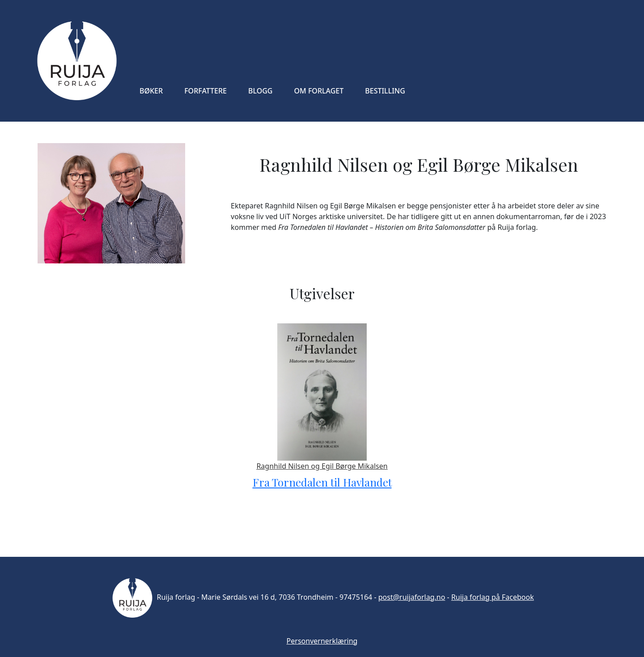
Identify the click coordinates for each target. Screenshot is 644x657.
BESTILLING (385, 91)
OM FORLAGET (319, 91)
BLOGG (261, 91)
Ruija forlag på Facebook (493, 597)
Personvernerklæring (322, 641)
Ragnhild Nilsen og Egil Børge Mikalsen (322, 466)
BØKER (151, 91)
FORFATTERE (205, 91)
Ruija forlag (153, 597)
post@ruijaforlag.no (412, 597)
